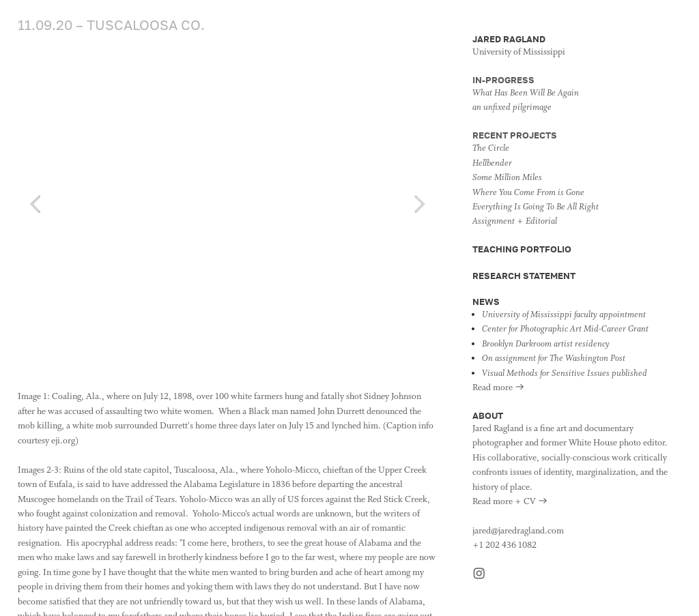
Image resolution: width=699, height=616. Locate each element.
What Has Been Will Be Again (526, 93)
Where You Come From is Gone (528, 193)
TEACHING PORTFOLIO (522, 249)
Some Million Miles (507, 178)
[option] (227, 204)
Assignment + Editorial (515, 221)
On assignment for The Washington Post (554, 358)
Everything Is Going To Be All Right (536, 207)
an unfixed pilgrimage (512, 107)
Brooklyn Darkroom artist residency (546, 344)
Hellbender (492, 163)
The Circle (491, 148)
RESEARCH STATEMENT (524, 276)
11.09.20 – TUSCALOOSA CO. (113, 25)
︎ (479, 575)
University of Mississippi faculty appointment (564, 315)
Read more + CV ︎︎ (510, 502)
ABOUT (488, 415)
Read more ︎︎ (499, 388)
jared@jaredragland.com (518, 531)
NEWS (486, 302)
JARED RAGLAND (509, 39)
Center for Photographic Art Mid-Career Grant (565, 329)
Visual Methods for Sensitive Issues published (565, 373)
